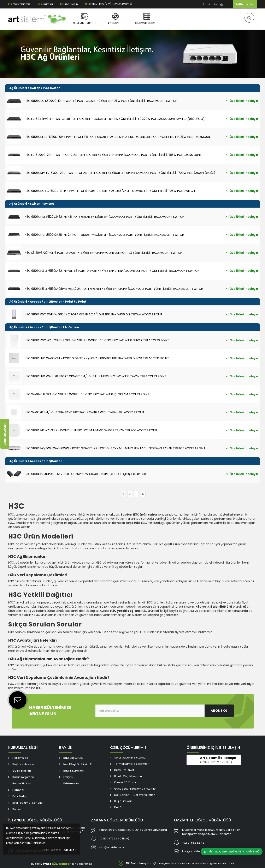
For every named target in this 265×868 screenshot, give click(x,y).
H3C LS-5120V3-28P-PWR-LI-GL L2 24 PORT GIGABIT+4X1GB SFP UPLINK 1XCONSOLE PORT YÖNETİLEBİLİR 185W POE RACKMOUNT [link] (113, 155)
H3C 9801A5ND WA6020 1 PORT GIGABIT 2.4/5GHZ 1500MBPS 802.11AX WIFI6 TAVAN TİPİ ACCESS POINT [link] (95, 376)
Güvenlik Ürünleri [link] (85, 19)
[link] (203, 4)
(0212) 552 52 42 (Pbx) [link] (216, 762)
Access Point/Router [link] (46, 302)
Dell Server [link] (122, 795)
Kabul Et (70, 850)
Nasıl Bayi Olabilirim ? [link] (78, 764)
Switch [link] (35, 88)
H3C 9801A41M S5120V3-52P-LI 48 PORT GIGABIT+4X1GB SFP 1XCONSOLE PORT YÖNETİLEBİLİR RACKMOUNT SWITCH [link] (104, 217)
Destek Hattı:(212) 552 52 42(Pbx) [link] (108, 4)
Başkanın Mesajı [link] (23, 764)
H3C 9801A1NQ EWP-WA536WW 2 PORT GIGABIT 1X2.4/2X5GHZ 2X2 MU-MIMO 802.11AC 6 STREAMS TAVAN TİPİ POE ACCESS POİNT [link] (115, 448)
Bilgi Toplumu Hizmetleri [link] (28, 803)
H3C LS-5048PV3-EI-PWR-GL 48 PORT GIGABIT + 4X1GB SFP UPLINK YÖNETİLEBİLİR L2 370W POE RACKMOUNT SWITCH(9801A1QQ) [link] (115, 119)
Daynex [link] (46, 864)
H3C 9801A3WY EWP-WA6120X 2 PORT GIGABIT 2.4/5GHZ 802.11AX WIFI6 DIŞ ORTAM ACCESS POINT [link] (94, 314)
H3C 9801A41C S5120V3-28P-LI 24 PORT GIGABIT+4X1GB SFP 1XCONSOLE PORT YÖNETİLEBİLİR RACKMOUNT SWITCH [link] (104, 235)
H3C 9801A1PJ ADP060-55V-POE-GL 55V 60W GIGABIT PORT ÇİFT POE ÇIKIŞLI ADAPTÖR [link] (85, 474)
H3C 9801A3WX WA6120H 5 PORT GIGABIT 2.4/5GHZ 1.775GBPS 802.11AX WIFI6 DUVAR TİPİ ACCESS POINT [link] (97, 340)
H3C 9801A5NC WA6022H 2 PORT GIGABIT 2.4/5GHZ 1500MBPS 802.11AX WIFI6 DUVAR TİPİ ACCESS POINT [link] (97, 358)
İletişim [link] (68, 777)
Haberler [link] (18, 790)
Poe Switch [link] (52, 88)
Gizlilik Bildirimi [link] (22, 771)
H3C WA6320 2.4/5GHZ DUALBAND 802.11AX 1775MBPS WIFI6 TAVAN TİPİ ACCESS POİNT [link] (85, 412)
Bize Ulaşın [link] (69, 4)
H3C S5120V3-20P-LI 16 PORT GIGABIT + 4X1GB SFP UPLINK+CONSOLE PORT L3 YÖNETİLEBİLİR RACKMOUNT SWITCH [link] (103, 253)
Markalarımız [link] (19, 4)
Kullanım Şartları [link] (23, 777)
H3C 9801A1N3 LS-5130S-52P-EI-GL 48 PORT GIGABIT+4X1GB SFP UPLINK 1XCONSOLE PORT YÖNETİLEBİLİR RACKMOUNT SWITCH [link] (112, 271)
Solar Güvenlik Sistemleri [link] (131, 758)
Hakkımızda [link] (20, 758)
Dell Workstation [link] (144, 795)
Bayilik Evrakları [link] (73, 771)
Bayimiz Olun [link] (5, 434)
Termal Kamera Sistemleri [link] (132, 764)
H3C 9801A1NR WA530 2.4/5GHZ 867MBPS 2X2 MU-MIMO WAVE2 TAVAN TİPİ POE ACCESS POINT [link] (91, 430)
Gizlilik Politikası (51, 850)
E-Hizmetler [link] (245, 4)
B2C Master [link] (61, 864)
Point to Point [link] (76, 302)
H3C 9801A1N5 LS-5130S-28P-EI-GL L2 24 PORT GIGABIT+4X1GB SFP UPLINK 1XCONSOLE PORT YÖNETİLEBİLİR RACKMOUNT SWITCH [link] (114, 289)
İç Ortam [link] (72, 327)
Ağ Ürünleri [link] (116, 19)
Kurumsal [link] (45, 4)
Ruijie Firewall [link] (123, 801)
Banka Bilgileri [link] (22, 784)
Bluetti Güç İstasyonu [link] (128, 776)
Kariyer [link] (17, 809)
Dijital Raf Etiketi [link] (124, 770)
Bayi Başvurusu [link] (73, 758)
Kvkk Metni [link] (19, 796)
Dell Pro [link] (119, 807)
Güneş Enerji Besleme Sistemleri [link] (136, 789)
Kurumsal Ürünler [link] (147, 19)
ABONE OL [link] (219, 711)
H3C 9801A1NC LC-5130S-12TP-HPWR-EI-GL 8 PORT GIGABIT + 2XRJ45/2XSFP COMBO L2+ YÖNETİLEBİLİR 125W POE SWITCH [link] (110, 191)
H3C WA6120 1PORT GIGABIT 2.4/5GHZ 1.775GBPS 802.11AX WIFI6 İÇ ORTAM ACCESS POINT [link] (87, 394)
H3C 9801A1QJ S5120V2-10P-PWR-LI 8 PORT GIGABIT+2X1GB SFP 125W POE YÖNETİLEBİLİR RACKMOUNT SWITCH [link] (101, 101)
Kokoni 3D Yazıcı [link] (125, 783)
